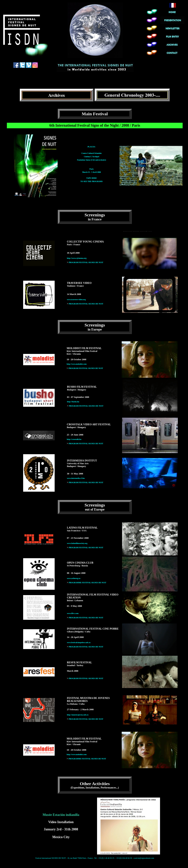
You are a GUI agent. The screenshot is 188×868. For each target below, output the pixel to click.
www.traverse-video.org (76, 299)
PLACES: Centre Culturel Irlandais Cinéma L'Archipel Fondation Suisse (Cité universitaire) (91, 153)
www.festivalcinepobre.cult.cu (79, 642)
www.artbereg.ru (74, 578)
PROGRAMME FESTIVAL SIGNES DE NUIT (88, 583)
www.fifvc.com (73, 613)
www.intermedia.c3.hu (76, 478)
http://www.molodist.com (77, 364)
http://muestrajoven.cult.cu (78, 715)
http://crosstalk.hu (74, 439)
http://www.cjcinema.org (77, 258)
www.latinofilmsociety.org (77, 543)
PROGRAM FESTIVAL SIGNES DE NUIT (86, 262)
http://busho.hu (73, 402)
